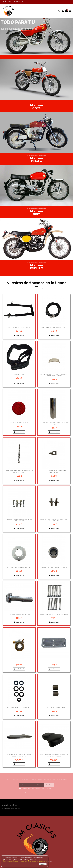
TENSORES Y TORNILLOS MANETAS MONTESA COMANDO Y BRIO (19, 520)
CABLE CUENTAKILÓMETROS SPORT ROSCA (54, 328)
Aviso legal (16, 1)
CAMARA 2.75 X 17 (19, 374)
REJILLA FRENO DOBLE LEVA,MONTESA (54, 661)
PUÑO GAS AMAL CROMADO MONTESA (19, 614)
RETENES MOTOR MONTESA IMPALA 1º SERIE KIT (19, 708)
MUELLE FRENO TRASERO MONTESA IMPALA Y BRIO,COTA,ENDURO (19, 472)
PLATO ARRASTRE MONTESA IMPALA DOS (19, 567)
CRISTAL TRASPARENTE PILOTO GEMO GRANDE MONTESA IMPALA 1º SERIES (54, 375)
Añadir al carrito (19, 335)
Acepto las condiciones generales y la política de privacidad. (36, 788)
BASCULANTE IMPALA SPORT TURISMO (19, 328)
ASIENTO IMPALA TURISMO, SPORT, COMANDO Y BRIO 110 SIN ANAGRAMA (54, 755)
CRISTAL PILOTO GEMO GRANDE (19, 423)
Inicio (22, 1)
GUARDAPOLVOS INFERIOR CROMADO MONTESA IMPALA (54, 423)
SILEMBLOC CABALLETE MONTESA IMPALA (54, 708)
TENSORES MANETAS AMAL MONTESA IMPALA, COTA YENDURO (54, 520)
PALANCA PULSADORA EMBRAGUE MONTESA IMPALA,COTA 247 (54, 472)
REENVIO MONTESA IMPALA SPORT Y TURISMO (19, 661)
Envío (10, 1)
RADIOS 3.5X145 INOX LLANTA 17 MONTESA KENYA (54, 614)
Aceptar (43, 864)
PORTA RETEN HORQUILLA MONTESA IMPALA (54, 567)
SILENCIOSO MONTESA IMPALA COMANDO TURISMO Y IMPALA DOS (19, 755)
